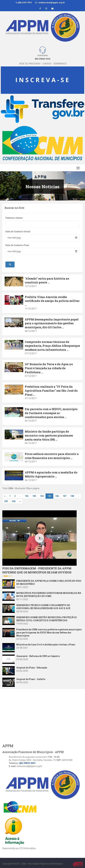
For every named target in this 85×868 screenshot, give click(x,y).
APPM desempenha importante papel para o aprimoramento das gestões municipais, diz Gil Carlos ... (52, 323)
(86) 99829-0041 (27, 763)
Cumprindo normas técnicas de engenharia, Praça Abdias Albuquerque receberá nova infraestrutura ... (52, 346)
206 (14, 501)
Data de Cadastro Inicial (18, 232)
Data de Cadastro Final (17, 245)
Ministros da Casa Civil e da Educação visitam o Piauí (46, 645)
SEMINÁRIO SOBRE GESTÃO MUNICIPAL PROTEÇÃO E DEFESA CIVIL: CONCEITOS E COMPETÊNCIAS (46, 619)
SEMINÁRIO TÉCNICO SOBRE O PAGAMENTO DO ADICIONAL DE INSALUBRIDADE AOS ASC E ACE (43, 607)
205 (6, 501)
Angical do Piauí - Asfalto (31, 679)
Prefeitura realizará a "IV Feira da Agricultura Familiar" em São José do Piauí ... (51, 390)
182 (27, 496)
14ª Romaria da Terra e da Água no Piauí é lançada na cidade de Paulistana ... (49, 368)
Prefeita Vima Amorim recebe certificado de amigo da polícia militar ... (52, 301)
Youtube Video (10, 512)
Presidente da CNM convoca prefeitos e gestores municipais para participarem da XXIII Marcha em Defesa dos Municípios (49, 633)
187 (65, 496)
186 (57, 496)
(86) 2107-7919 (24, 3)
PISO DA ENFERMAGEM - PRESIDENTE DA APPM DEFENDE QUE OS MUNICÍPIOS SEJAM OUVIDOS (37, 570)
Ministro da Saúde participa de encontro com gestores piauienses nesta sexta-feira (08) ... (49, 435)
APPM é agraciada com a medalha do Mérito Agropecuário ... (51, 474)
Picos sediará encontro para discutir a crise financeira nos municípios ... (52, 456)
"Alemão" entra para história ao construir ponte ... (47, 280)
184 (42, 496)
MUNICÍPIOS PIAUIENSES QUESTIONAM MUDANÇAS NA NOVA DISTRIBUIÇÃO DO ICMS (49, 595)
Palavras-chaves (14, 218)
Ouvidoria (42, 56)
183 (34, 496)
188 (72, 496)
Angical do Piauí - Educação (32, 668)
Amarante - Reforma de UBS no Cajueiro (38, 656)
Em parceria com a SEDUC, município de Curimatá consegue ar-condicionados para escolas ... (51, 413)
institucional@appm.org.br (50, 3)
